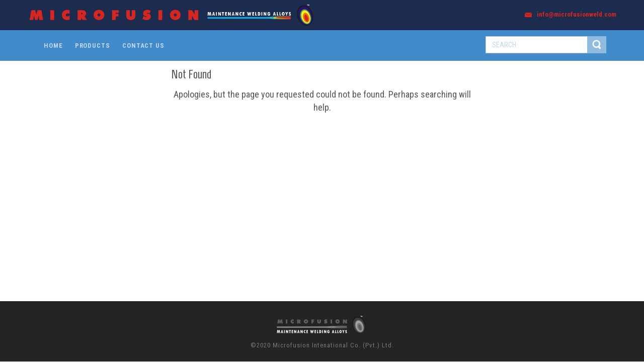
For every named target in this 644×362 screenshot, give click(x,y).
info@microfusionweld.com (577, 14)
